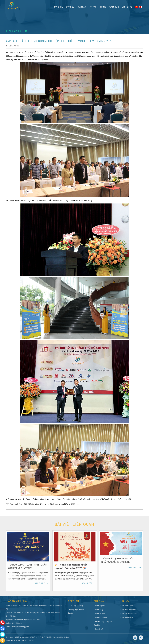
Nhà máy (103, 7)
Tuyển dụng (114, 7)
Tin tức (93, 7)
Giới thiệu (70, 7)
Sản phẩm (82, 7)
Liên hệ (125, 7)
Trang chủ (58, 7)
